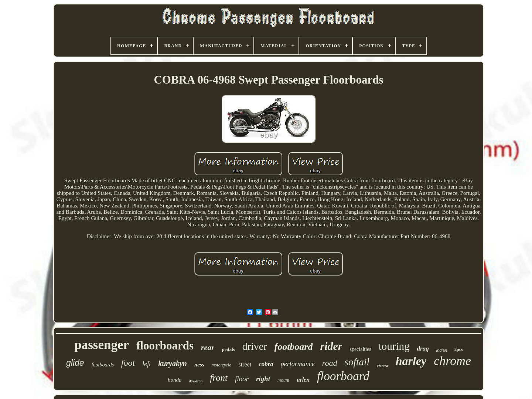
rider (331, 346)
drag (423, 349)
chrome (452, 361)
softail (357, 362)
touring (394, 346)
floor (242, 379)
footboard (293, 347)
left (146, 364)
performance (298, 364)
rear (208, 348)
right (263, 379)
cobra (266, 364)
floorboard (343, 376)
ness (199, 365)
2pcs (459, 349)
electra (383, 366)
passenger (102, 345)
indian (442, 350)
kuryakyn (173, 364)
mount (284, 380)
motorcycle (221, 365)
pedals (228, 349)
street (245, 364)
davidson (196, 381)
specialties (360, 349)
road (330, 363)
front (219, 378)
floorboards (165, 346)
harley (411, 361)
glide (75, 363)
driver (255, 346)
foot (128, 363)
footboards (103, 365)
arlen (303, 380)
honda (175, 380)
